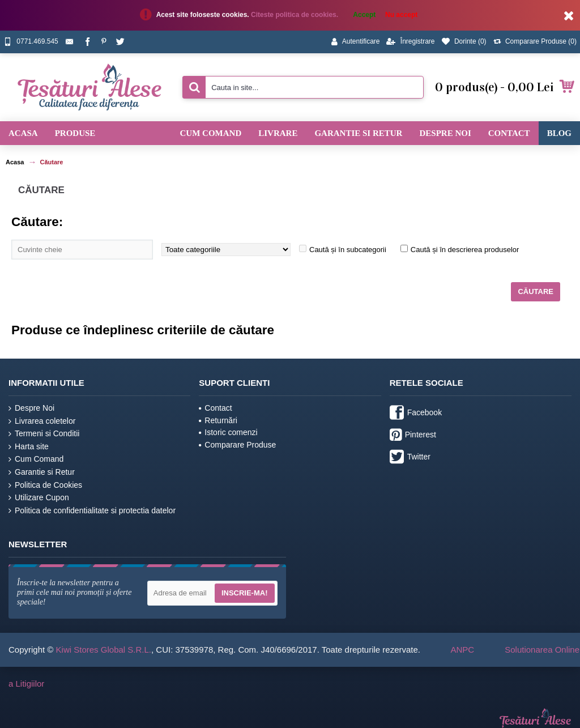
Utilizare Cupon (39, 498)
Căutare (51, 162)
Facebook (416, 414)
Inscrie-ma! (245, 593)
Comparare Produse (237, 445)
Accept (364, 15)
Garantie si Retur (42, 472)
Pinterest (413, 436)
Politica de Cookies (45, 485)
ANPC (462, 650)
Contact (215, 408)
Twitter (410, 458)
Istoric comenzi (228, 432)
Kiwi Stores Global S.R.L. (104, 650)
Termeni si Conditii (44, 434)
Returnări (218, 420)
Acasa (15, 162)
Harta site (29, 447)
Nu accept (401, 15)
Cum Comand (36, 459)
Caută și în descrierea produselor (465, 250)
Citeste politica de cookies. (295, 15)
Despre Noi (31, 408)
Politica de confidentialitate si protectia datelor (92, 511)
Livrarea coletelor (42, 421)
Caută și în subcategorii (348, 250)
